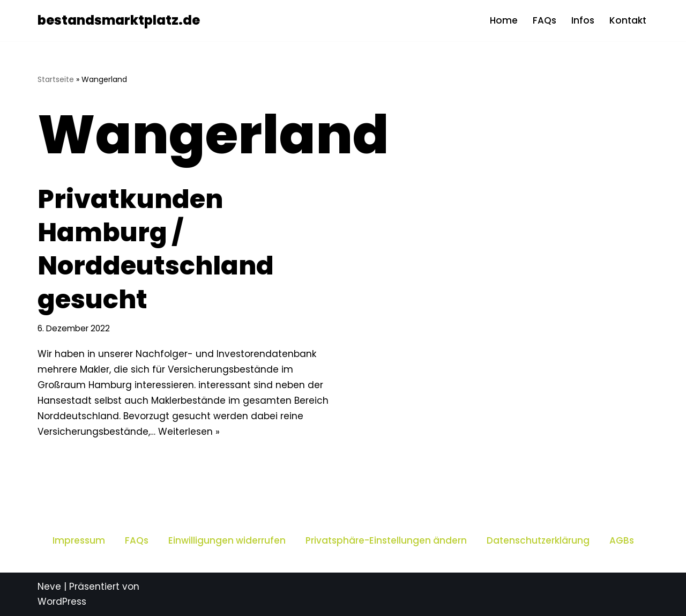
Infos (583, 20)
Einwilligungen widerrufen (227, 540)
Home (504, 20)
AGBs (622, 540)
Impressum (79, 540)
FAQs (545, 20)
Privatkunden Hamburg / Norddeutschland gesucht (156, 249)
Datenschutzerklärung (538, 540)
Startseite (56, 79)
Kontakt (628, 20)
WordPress (62, 602)
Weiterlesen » (189, 432)
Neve (49, 587)
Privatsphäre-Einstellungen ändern (386, 540)
